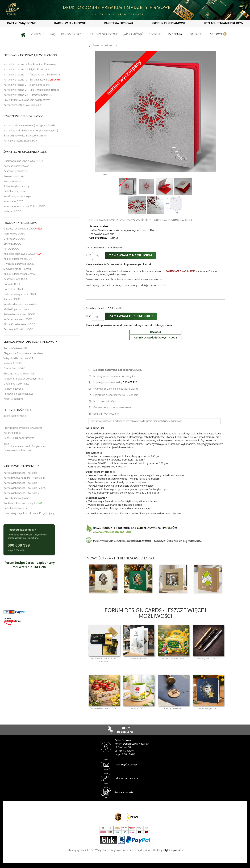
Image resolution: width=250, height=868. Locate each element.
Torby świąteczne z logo (17, 186)
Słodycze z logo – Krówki (18, 269)
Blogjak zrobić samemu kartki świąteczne (24, 445)
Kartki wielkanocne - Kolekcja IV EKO (25, 488)
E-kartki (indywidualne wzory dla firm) (25, 135)
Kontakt (195, 34)
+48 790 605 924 (128, 778)
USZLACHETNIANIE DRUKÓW (223, 23)
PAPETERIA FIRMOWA (119, 23)
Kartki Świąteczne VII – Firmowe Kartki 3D (28, 95)
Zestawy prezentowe (16, 171)
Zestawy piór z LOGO (16, 279)
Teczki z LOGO (12, 299)
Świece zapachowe (14, 181)
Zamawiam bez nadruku (131, 316)
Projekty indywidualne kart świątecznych (27, 100)
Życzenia (175, 34)
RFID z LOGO (11, 249)
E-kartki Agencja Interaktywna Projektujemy (29, 513)
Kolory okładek (12, 433)
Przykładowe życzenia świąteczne (23, 428)
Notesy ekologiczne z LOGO (20, 294)
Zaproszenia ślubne (15, 415)
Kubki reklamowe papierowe (20, 274)
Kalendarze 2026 (13, 201)
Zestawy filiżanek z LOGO (18, 329)
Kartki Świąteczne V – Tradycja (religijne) (27, 85)
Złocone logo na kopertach (19, 373)
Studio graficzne (104, 34)
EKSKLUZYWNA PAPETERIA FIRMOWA (31, 342)
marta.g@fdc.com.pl (126, 764)
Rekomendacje (73, 34)
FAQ (53, 34)
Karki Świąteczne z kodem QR (20, 140)
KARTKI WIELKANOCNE (70, 23)
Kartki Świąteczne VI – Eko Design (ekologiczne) (31, 90)
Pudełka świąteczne (15, 191)
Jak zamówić (133, 34)
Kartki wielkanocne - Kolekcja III (22, 483)
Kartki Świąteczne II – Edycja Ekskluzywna (28, 69)
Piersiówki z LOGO (14, 233)
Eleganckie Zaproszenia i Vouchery (24, 353)
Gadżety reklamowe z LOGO (23, 228)
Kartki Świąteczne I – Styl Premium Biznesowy (30, 64)
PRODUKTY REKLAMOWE (168, 23)
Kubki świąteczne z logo (17, 196)
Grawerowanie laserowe (18, 450)
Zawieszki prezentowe (16, 166)
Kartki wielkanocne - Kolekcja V (22, 493)
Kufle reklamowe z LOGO (18, 319)
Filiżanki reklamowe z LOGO (20, 324)
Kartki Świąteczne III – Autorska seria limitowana (32, 74)
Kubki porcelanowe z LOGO (22, 254)
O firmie (38, 34)
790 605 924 (130, 382)
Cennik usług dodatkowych (19, 438)
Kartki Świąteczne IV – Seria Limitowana (32, 79)
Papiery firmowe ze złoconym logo (23, 378)
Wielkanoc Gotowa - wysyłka (23, 503)
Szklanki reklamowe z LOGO (19, 314)
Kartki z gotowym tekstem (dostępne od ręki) (29, 125)
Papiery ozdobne (13, 389)
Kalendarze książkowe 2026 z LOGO (24, 206)
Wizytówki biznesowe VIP (18, 358)
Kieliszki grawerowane (16, 309)
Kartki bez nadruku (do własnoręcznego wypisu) (31, 130)
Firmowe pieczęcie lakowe (18, 394)
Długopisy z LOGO (14, 239)
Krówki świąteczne (14, 176)
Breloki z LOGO (12, 244)
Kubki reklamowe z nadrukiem (20, 304)
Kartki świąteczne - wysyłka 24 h (22, 105)
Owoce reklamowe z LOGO (19, 264)
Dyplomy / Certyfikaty (16, 383)
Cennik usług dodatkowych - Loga (155, 338)
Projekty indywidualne (16, 498)
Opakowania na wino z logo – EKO (23, 161)
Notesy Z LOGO (13, 363)
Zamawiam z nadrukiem (131, 255)
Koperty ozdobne (13, 399)
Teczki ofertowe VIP (15, 348)
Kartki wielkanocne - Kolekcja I (21, 473)
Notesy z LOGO (12, 211)
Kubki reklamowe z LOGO (18, 259)
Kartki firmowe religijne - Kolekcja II (24, 478)
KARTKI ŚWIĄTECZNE (21, 23)
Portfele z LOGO (13, 289)
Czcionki (156, 34)
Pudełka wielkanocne (16, 508)
